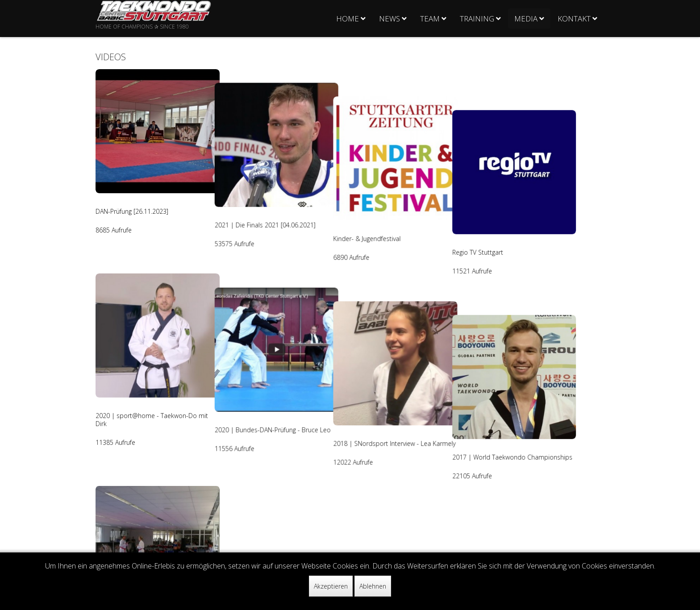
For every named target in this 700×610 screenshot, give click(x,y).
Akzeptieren (331, 586)
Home (348, 19)
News (390, 19)
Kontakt (574, 19)
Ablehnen (373, 586)
